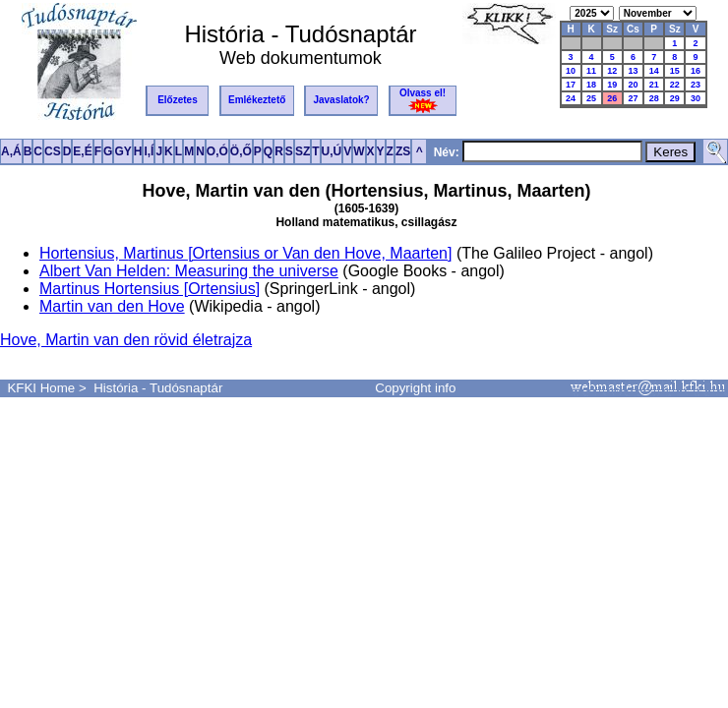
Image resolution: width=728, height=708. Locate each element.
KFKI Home (41, 388)
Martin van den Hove (112, 306)
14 (654, 71)
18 (591, 85)
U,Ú (332, 151)
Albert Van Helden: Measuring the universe (189, 271)
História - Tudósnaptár (158, 388)
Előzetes (178, 100)
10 (571, 71)
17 (571, 85)
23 (696, 85)
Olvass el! (423, 100)
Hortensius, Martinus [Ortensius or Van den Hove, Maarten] (245, 253)
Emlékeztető (257, 100)
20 (633, 85)
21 (654, 85)
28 (654, 98)
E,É (82, 151)
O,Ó (217, 151)
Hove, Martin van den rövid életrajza (126, 340)
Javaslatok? (341, 100)
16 (696, 71)
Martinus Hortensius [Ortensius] (150, 289)
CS (53, 151)
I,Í (149, 151)
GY (122, 151)
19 (612, 85)
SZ (303, 151)
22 (675, 85)
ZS (403, 151)
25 (591, 98)
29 (675, 98)
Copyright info (415, 388)
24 (571, 98)
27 (633, 98)
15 (675, 71)
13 (633, 71)
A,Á (11, 151)
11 (591, 71)
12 (612, 71)
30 (696, 98)
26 (612, 98)
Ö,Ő (241, 151)
